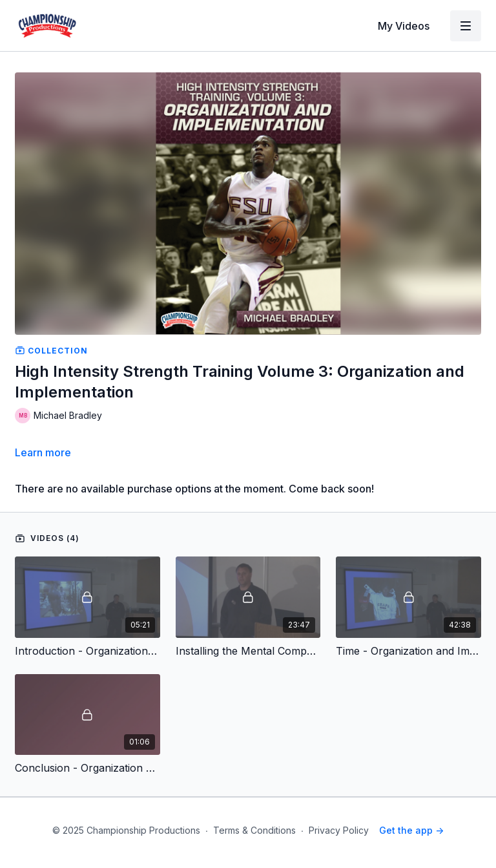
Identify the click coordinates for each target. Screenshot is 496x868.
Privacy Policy (339, 830)
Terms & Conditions (254, 830)
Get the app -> (411, 830)
